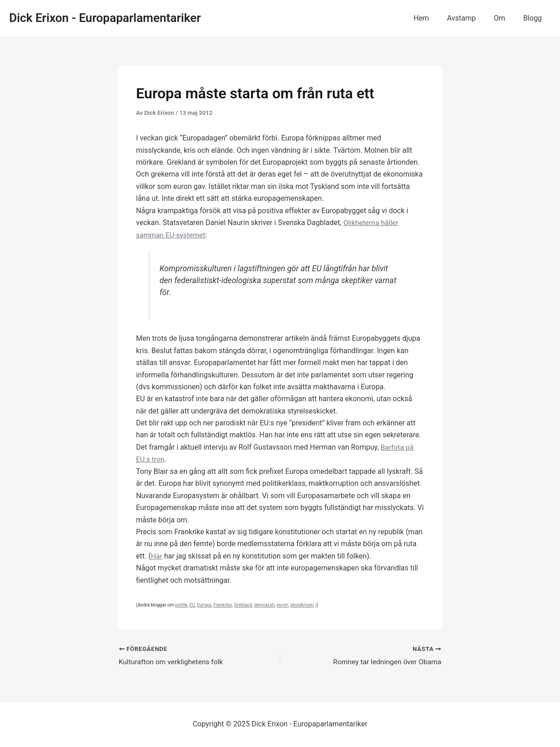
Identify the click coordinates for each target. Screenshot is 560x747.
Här (157, 556)
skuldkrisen (302, 605)
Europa (204, 605)
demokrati (264, 605)
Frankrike (223, 605)
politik (181, 605)
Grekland (243, 605)
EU (192, 605)
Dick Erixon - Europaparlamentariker (105, 18)
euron (282, 605)
